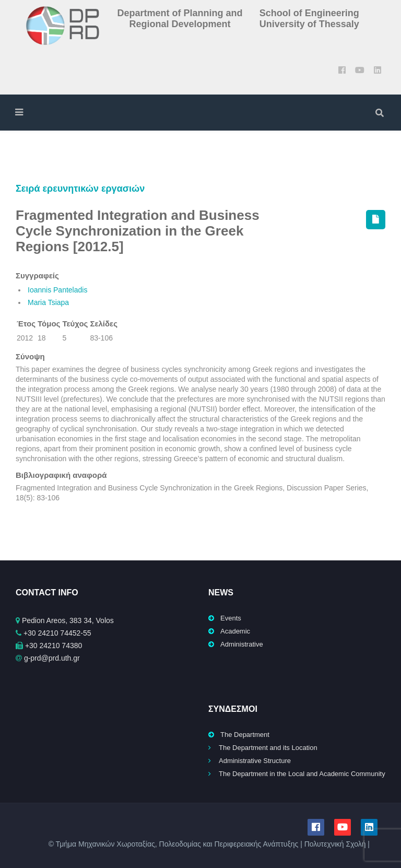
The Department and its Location (268, 748)
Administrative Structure (255, 761)
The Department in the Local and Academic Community (302, 774)
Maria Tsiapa (48, 302)
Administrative (242, 644)
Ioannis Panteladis (57, 290)
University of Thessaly (309, 24)
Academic (235, 631)
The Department (245, 735)
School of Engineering (309, 13)
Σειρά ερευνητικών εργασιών (80, 189)
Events (231, 618)
